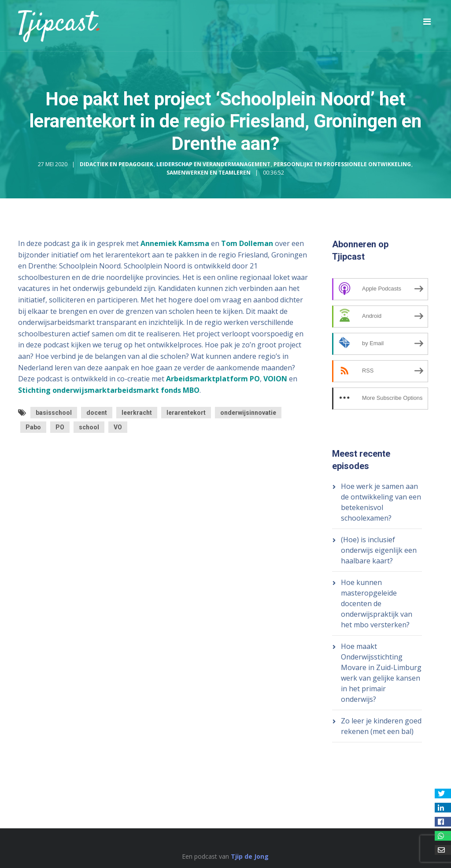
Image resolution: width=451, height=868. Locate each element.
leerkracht (137, 413)
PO (60, 427)
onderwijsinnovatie (248, 413)
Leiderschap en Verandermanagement (213, 164)
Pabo (33, 427)
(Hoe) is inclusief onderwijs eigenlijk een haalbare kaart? (379, 550)
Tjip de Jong (250, 856)
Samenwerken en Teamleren (209, 173)
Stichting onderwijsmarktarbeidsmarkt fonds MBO (109, 390)
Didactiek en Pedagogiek (116, 164)
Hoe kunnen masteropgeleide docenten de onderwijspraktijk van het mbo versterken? (377, 604)
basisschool (54, 413)
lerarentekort (186, 413)
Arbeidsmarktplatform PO (213, 379)
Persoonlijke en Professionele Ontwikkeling (342, 164)
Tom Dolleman (247, 243)
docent (97, 413)
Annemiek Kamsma (175, 243)
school (89, 427)
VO (118, 427)
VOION (275, 379)
